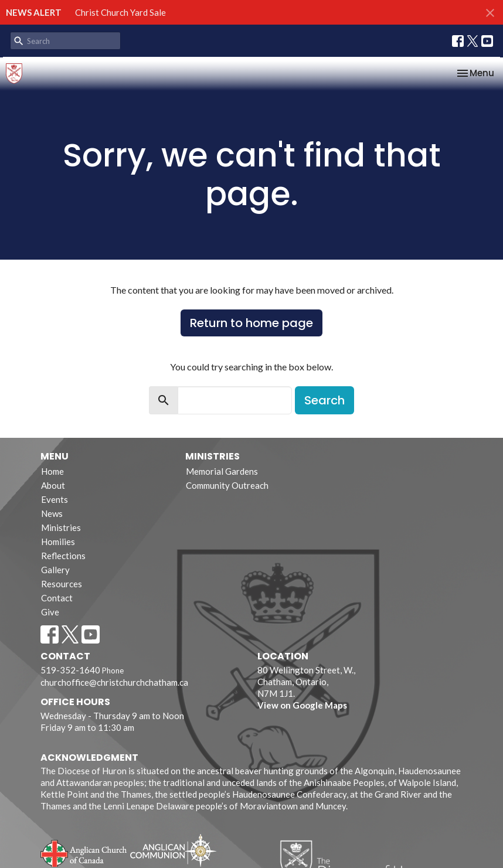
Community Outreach (227, 485)
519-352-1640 (70, 670)
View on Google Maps (302, 705)
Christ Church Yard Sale (120, 12)
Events (55, 499)
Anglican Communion (173, 850)
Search (324, 400)
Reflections (63, 556)
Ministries (61, 527)
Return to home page (251, 323)
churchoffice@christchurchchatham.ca (114, 682)
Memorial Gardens (222, 471)
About (53, 485)
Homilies (58, 542)
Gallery (55, 570)
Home (52, 471)
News (52, 513)
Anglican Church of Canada (84, 852)
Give (50, 612)
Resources (62, 584)
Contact (57, 598)
